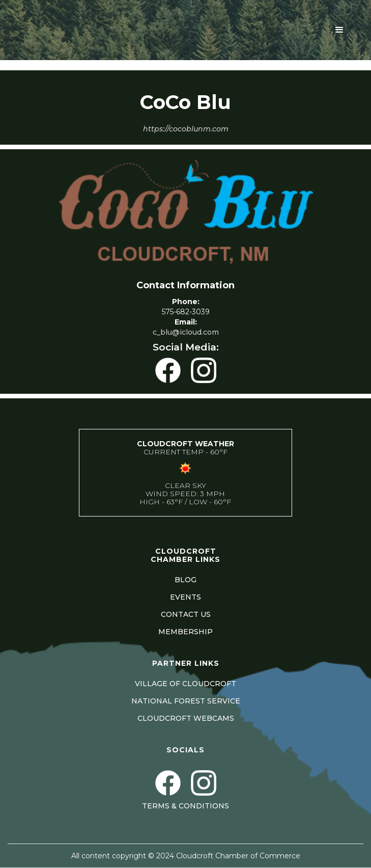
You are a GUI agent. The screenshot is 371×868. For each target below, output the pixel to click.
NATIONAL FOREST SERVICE (186, 701)
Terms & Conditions (186, 806)
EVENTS (186, 597)
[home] (97, 30)
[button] (339, 30)
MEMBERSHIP (186, 632)
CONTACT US (186, 614)
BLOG (186, 580)
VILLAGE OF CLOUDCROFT (186, 684)
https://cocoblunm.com (186, 129)
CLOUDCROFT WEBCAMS (186, 718)
